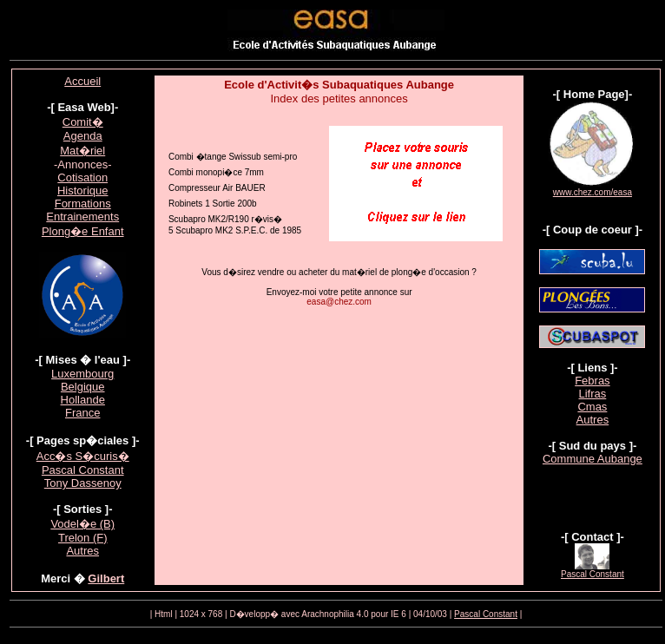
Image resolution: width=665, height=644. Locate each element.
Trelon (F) (83, 538)
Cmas (592, 407)
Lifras (593, 394)
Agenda (83, 136)
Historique (83, 191)
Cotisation (82, 177)
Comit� (83, 122)
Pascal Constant (83, 470)
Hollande (83, 400)
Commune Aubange (593, 459)
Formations (83, 204)
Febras (592, 381)
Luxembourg (82, 374)
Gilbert (106, 578)
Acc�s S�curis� (83, 456)
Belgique (83, 387)
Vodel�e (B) (82, 524)
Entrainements (82, 217)
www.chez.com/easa (593, 192)
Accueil (82, 81)
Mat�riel (82, 151)
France (82, 413)
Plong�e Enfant (83, 231)
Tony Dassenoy (83, 483)
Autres (82, 551)
